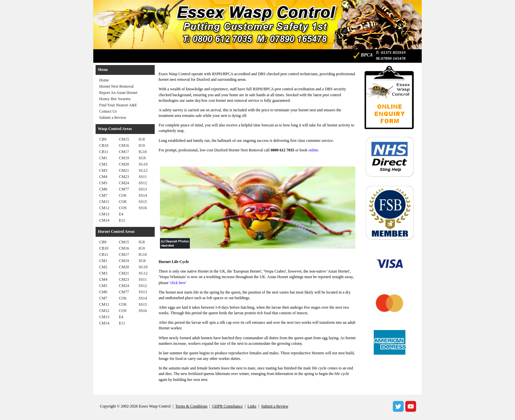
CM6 (103, 189)
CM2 (103, 164)
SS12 (143, 183)
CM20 (124, 164)
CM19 (124, 158)
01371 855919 (393, 52)
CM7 (103, 195)
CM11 (104, 202)
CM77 (124, 189)
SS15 (143, 202)
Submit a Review (113, 118)
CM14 (104, 220)
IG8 (142, 139)
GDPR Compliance (227, 406)
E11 (122, 220)
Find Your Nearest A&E (118, 105)
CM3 (103, 170)
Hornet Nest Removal (116, 86)
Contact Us (108, 111)
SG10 (143, 164)
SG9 (142, 158)
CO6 (123, 195)
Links (252, 406)
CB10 (104, 145)
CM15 (124, 139)
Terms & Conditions (191, 406)
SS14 (143, 195)
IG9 (142, 145)
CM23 (124, 177)
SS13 (143, 189)
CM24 (124, 183)
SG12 (143, 170)
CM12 (104, 208)
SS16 (143, 208)
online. (314, 150)
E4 (121, 214)
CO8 (123, 202)
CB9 (103, 139)
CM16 (124, 145)
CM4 (103, 177)
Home (104, 80)
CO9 (123, 208)
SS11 (143, 177)
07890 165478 (393, 58)
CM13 (104, 214)
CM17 (124, 152)
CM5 (103, 183)
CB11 (104, 152)
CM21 (124, 170)
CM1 (103, 158)
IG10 (143, 152)
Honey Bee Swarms (115, 99)
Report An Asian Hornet (118, 93)
